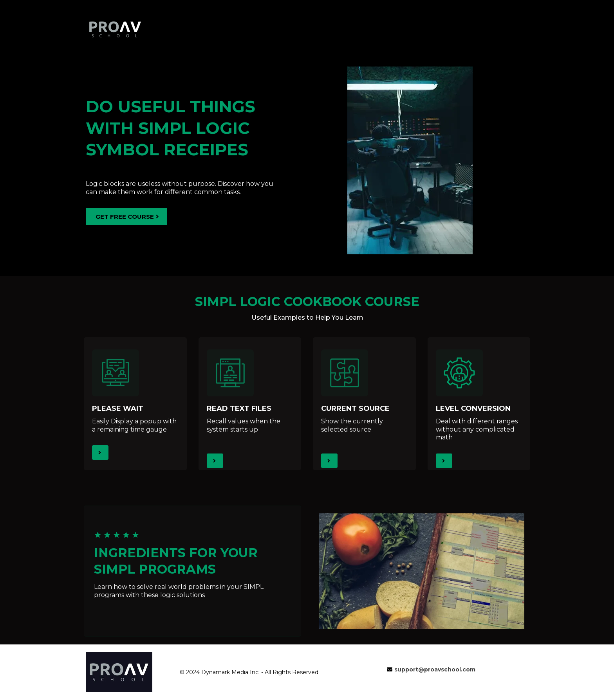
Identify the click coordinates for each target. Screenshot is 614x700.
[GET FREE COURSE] (126, 217)
